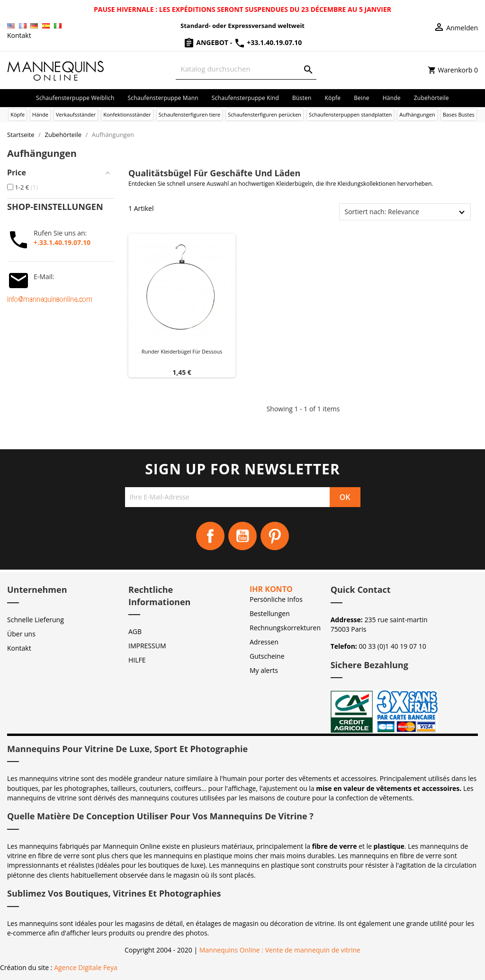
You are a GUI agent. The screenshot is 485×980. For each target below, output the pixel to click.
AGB (135, 631)
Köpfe (332, 98)
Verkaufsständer (76, 114)
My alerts (264, 670)
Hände (392, 98)
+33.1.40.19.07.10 (268, 42)
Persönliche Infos (276, 599)
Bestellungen (270, 613)
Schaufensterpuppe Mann (163, 98)
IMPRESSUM (147, 646)
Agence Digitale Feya (86, 967)
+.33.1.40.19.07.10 (62, 242)
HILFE (137, 660)
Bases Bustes (459, 114)
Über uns (21, 634)
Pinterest (275, 536)
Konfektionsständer (127, 114)
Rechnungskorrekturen (285, 628)
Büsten (302, 98)
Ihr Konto (271, 589)
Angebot (207, 42)
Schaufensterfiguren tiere (189, 114)
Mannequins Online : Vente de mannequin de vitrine (280, 950)
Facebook (210, 536)
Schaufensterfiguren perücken (265, 114)
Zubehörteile (431, 98)
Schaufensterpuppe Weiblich (75, 98)
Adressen (264, 642)
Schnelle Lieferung (36, 620)
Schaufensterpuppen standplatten (350, 114)
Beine (362, 98)
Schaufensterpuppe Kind (245, 98)
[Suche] (246, 69)
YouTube (242, 536)
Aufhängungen (417, 114)
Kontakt (19, 35)
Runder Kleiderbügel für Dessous (182, 351)
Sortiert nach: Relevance (382, 212)
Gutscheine (267, 656)
